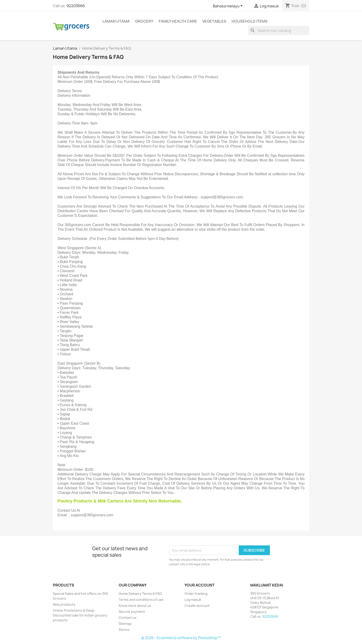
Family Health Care (178, 21)
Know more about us (135, 606)
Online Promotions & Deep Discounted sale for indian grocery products (80, 615)
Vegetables (214, 21)
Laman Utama (116, 21)
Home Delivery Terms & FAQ (140, 594)
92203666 (76, 6)
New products (64, 604)
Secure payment (132, 612)
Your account (199, 585)
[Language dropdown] (229, 6)
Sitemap (125, 624)
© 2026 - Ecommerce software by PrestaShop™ (181, 638)
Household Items (250, 21)
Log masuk (193, 600)
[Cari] (279, 30)
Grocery (144, 21)
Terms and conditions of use (141, 600)
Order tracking (196, 594)
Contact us (128, 618)
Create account (197, 606)
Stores (124, 630)
